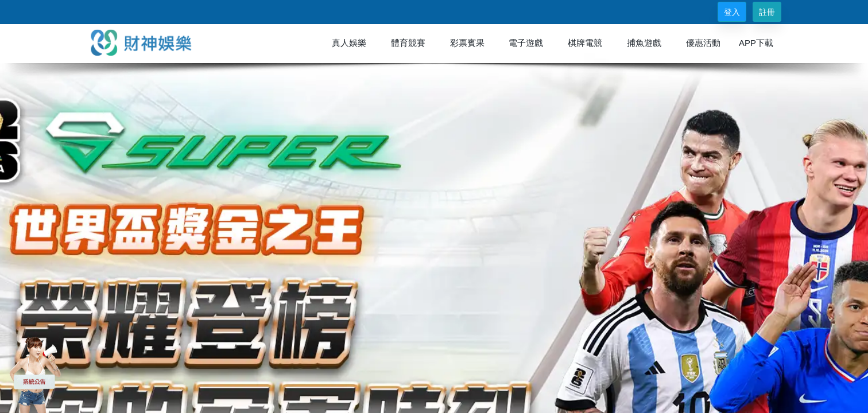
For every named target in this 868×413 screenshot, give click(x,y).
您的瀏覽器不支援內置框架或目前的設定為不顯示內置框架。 (434, 206)
